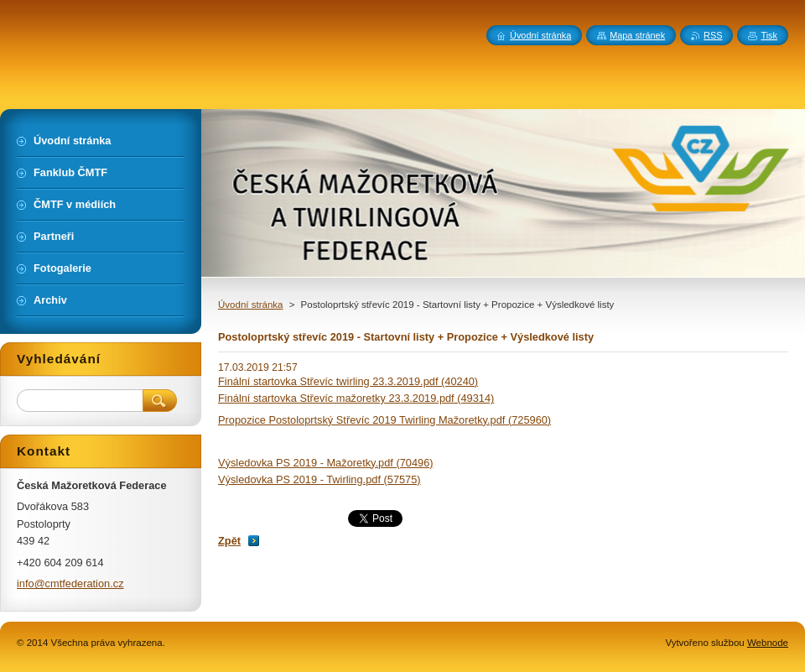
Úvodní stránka (250, 305)
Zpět (229, 541)
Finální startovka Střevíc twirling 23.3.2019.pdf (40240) (348, 381)
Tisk (769, 35)
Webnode (768, 643)
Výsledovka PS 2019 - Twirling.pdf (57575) (319, 479)
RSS (713, 35)
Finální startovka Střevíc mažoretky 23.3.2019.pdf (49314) (356, 398)
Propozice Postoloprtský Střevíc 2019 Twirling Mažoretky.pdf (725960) (384, 420)
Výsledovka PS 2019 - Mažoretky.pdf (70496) (326, 463)
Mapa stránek (637, 35)
